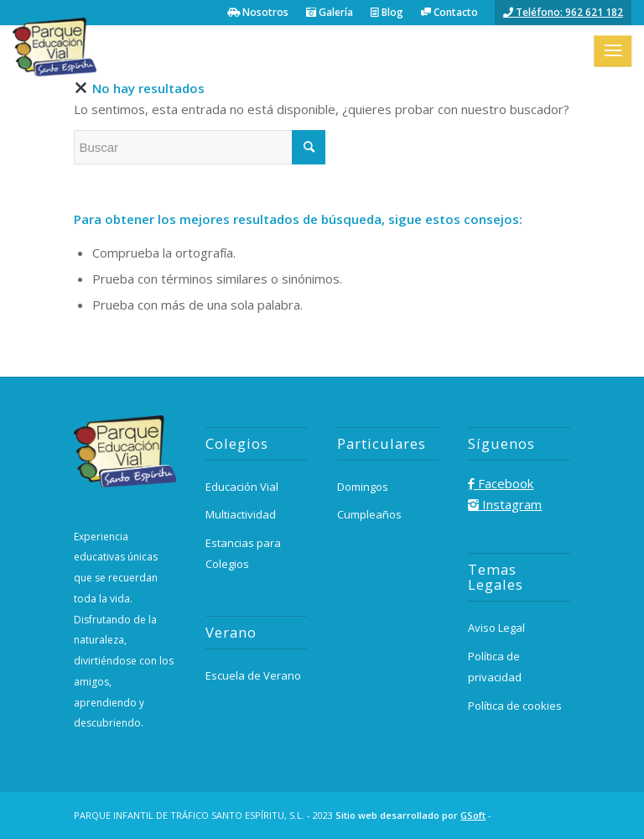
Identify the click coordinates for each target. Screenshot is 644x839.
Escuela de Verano (253, 675)
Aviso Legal (496, 628)
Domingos (363, 487)
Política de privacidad (495, 667)
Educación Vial (242, 487)
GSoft (473, 815)
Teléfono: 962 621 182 (563, 12)
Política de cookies (515, 706)
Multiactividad (241, 514)
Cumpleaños (369, 514)
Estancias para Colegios (243, 553)
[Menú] (612, 50)
